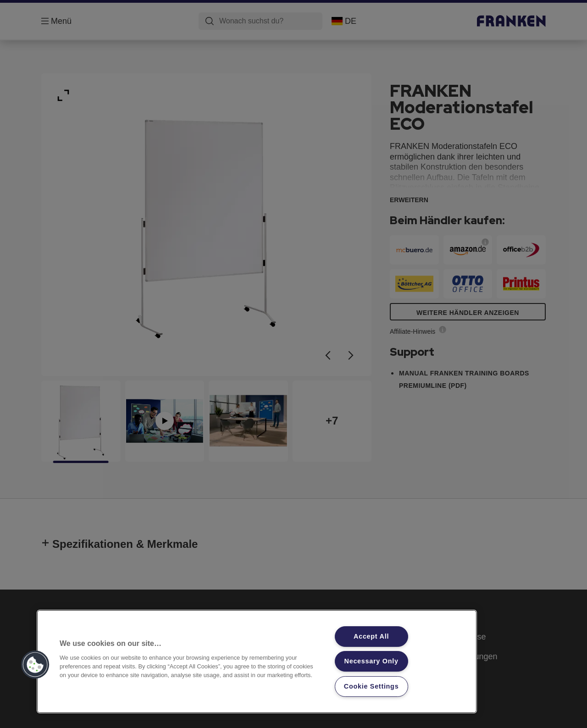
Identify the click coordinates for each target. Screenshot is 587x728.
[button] (35, 665)
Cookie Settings (371, 686)
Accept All (371, 636)
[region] (257, 662)
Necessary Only (371, 661)
